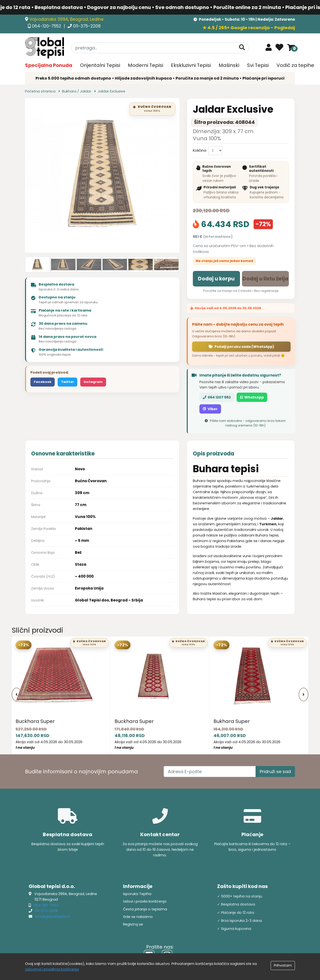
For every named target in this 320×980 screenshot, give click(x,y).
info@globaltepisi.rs (52, 916)
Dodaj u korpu (216, 279)
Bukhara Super (232, 721)
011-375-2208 (87, 26)
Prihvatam (283, 965)
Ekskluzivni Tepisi (191, 65)
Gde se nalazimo (138, 917)
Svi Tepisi (258, 65)
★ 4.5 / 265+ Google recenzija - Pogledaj (249, 28)
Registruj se (133, 924)
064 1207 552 (217, 397)
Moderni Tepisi (146, 65)
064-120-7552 (47, 26)
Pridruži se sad (275, 772)
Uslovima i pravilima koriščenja (52, 969)
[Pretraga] (242, 48)
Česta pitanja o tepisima (145, 909)
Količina (200, 150)
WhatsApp (252, 397)
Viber (210, 409)
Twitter (67, 382)
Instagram (93, 382)
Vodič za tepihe (295, 65)
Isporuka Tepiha (137, 894)
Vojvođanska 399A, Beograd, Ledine (67, 19)
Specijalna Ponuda (49, 65)
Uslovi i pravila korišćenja (145, 901)
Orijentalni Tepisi (100, 65)
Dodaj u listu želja (265, 279)
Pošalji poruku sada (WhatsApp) (241, 347)
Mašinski (229, 65)
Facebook (43, 382)
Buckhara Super (35, 721)
